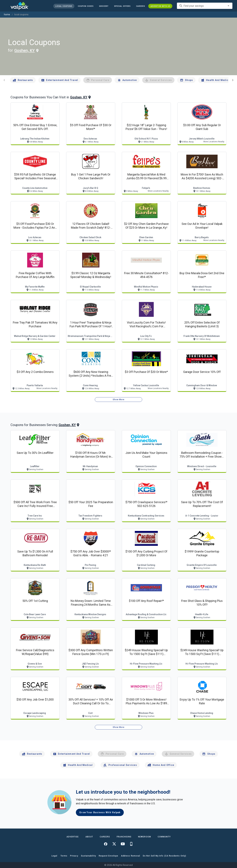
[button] (122, 6)
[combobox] (205, 6)
